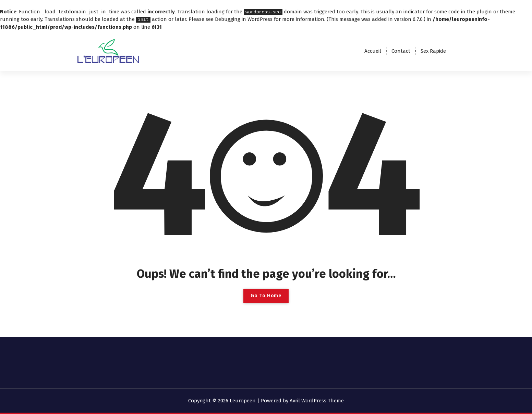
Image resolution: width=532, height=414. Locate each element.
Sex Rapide (433, 51)
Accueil (373, 51)
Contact (401, 51)
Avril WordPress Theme (317, 400)
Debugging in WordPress (244, 19)
